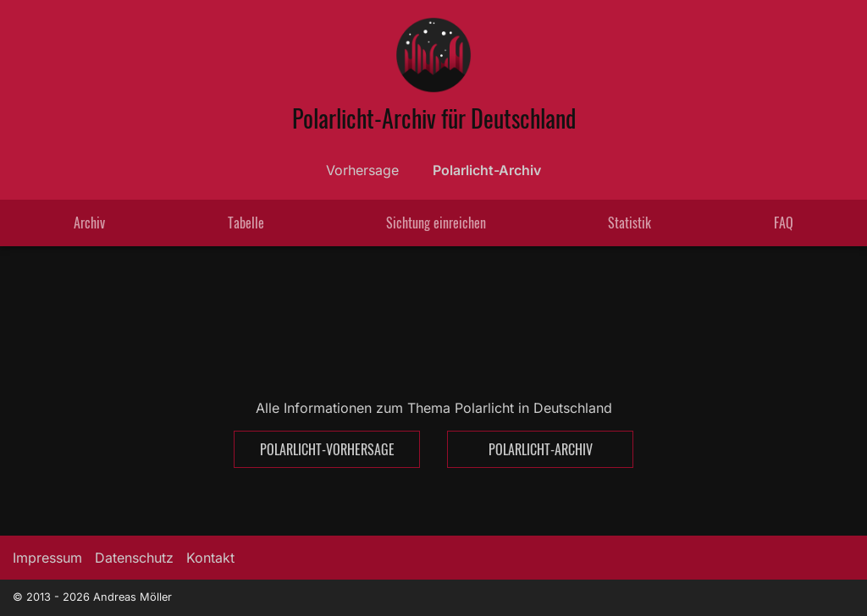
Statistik (630, 223)
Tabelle (246, 223)
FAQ (784, 223)
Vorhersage (362, 170)
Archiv (89, 223)
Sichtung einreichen (436, 223)
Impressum (47, 558)
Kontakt (210, 558)
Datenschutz (134, 558)
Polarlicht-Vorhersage (327, 449)
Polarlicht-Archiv (487, 170)
